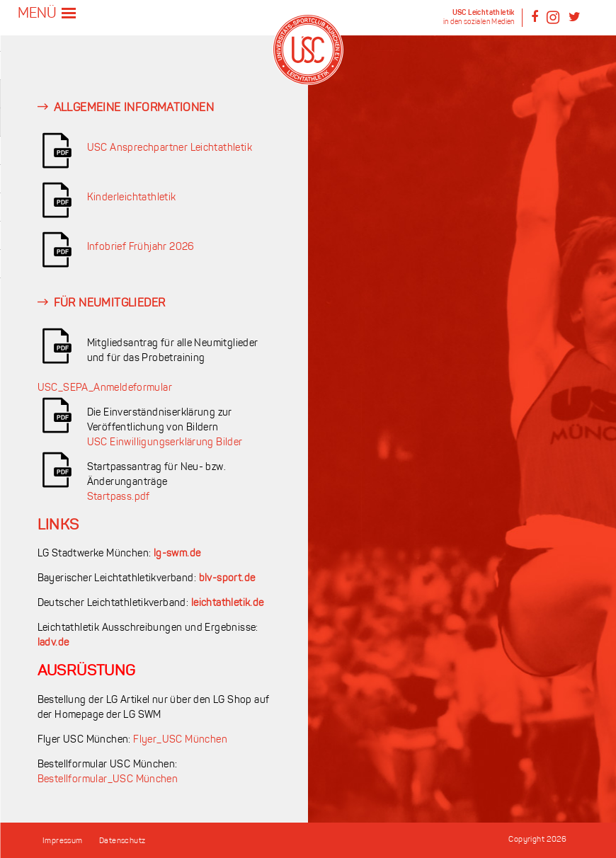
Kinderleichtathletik (132, 198)
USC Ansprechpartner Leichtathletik (170, 148)
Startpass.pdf (119, 497)
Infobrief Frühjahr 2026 (141, 247)
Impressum (63, 841)
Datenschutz (122, 841)
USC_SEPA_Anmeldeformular (105, 388)
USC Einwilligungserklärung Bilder (165, 443)
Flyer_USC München (180, 740)
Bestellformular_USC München (108, 780)
